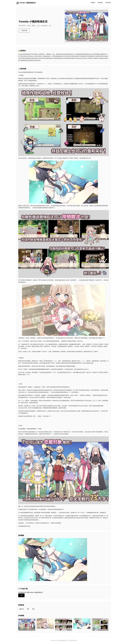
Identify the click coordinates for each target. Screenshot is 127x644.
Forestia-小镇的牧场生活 (26, 3)
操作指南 (100, 3)
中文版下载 (108, 3)
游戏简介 (93, 3)
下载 (21, 595)
